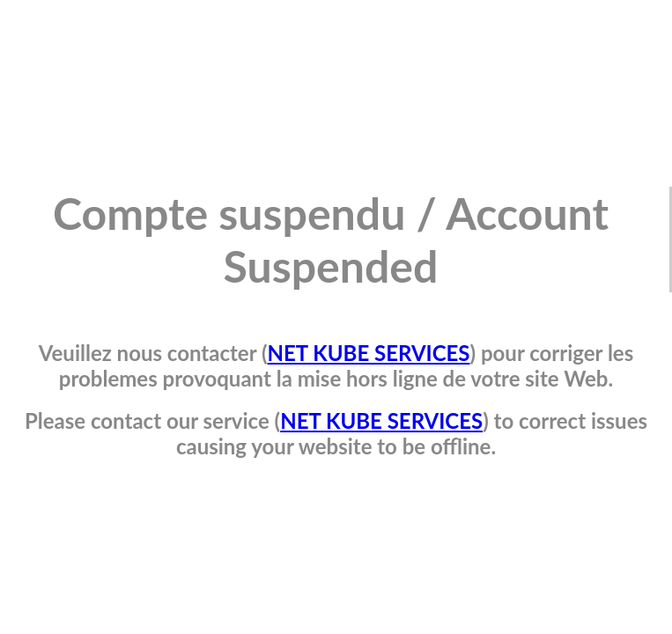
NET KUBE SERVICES (369, 353)
